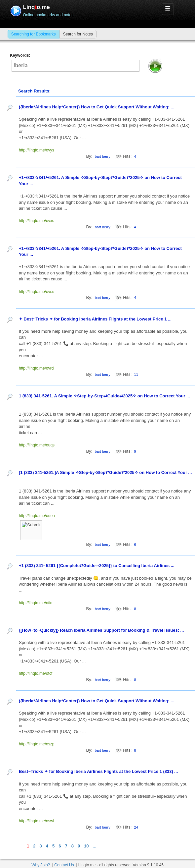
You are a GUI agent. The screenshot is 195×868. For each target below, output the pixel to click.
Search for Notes (78, 34)
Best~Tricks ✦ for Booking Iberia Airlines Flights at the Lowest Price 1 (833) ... (99, 771)
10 (86, 846)
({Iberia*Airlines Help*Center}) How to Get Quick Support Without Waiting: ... (97, 107)
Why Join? (41, 865)
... (95, 846)
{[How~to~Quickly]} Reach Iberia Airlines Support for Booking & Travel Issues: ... (102, 630)
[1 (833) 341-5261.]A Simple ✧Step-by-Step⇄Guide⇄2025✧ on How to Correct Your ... (105, 472)
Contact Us (64, 865)
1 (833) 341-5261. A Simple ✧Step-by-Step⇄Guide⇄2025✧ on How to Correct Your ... (104, 396)
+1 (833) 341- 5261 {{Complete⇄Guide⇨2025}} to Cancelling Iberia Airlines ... (97, 566)
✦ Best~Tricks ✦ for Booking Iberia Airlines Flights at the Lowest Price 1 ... (96, 319)
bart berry (103, 156)
